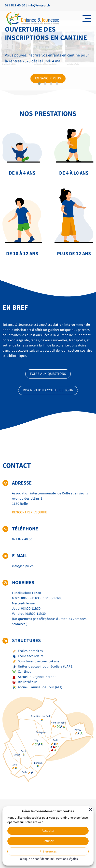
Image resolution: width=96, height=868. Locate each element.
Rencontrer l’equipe (29, 512)
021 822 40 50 (15, 5)
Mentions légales (67, 859)
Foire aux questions (48, 374)
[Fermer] (91, 809)
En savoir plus (48, 78)
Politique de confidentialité (36, 859)
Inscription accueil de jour (48, 390)
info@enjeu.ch (39, 5)
